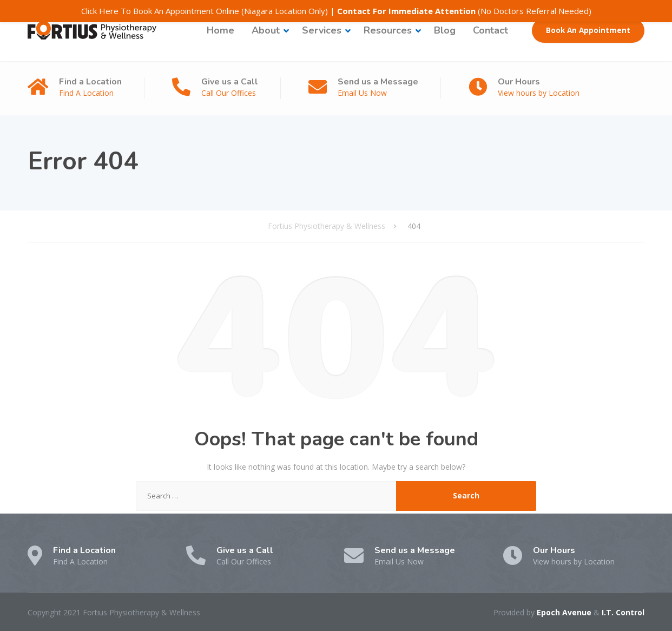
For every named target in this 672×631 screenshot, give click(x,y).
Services (322, 30)
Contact (490, 30)
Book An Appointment (588, 30)
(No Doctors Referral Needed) (464, 11)
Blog (445, 30)
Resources (388, 30)
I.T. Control (623, 612)
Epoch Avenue (564, 612)
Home (220, 30)
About (266, 30)
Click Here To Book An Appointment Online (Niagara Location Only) (205, 11)
